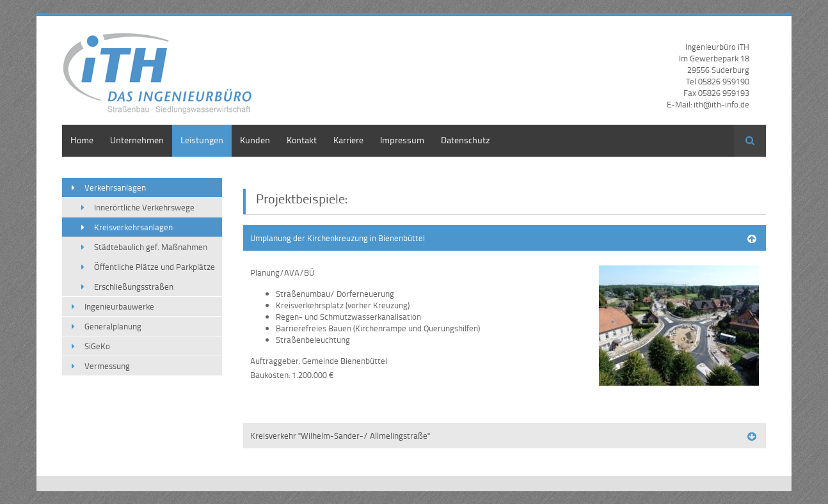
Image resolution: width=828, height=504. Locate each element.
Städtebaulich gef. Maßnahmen (151, 247)
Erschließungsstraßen (134, 287)
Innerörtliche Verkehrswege (144, 207)
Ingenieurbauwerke (119, 306)
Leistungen (202, 140)
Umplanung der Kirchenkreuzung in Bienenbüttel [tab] (338, 238)
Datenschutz (466, 140)
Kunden (255, 140)
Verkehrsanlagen (115, 187)
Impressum (402, 140)
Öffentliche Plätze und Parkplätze (155, 267)
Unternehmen (137, 140)
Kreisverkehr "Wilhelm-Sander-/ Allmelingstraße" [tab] (340, 436)
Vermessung (107, 366)
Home (82, 140)
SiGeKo (97, 346)
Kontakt (302, 140)
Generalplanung (113, 326)
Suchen (750, 141)
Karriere (348, 140)
